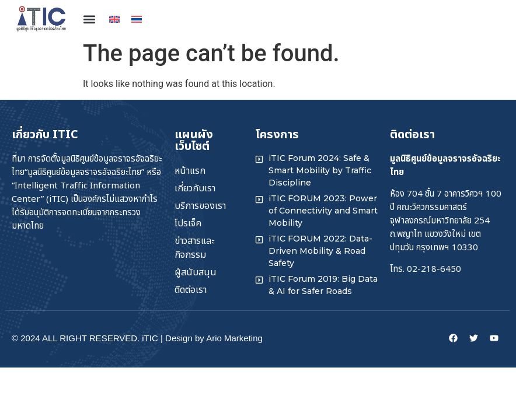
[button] (89, 19)
